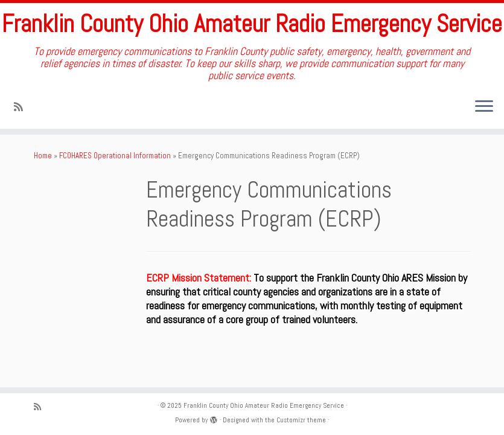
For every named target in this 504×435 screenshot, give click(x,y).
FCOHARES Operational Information (115, 156)
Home (43, 156)
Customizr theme (301, 420)
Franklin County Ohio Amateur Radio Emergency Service (252, 24)
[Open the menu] (484, 107)
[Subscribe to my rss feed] (22, 107)
